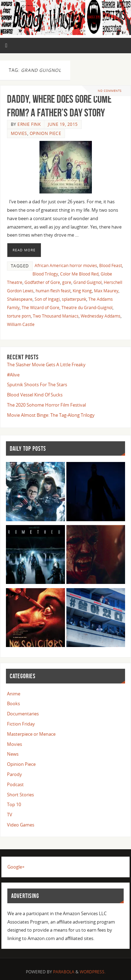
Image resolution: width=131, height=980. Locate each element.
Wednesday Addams (101, 316)
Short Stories (20, 795)
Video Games (21, 825)
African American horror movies (66, 266)
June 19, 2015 (63, 124)
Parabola (64, 972)
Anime (14, 694)
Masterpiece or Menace (31, 734)
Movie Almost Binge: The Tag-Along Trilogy (51, 415)
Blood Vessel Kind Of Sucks (35, 395)
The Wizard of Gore (41, 308)
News (13, 754)
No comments (110, 91)
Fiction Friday (21, 724)
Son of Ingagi (47, 299)
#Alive (13, 375)
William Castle (21, 324)
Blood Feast (111, 266)
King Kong (82, 291)
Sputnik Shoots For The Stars (37, 385)
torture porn (19, 316)
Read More (24, 250)
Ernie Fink (29, 124)
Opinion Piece (46, 133)
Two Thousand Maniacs (56, 316)
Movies (19, 133)
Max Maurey (106, 291)
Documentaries (23, 714)
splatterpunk (74, 299)
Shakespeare (20, 299)
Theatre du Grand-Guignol (87, 308)
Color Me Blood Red (79, 274)
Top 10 (14, 805)
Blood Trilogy (45, 274)
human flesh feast (53, 291)
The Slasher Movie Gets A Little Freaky (46, 365)
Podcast (15, 785)
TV (10, 815)
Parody (14, 774)
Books (13, 704)
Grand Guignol (88, 282)
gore (67, 282)
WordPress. (93, 972)
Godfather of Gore (42, 282)
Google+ (16, 867)
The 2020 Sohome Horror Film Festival (46, 405)
